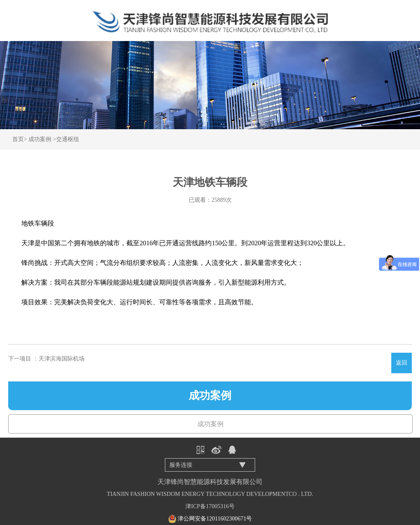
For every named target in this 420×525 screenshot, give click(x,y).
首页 (18, 139)
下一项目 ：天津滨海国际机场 (46, 359)
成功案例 (40, 139)
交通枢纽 (68, 139)
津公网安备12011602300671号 (215, 519)
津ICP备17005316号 (210, 506)
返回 (402, 363)
